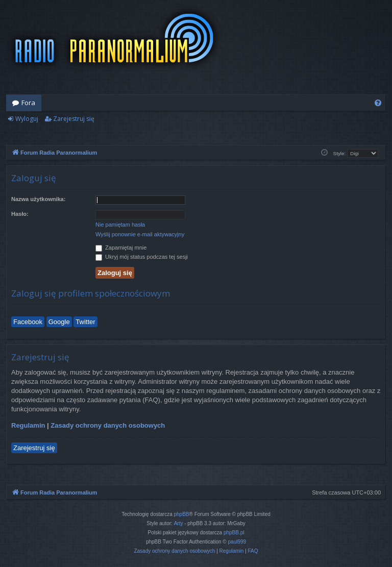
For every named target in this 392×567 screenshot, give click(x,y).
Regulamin (28, 425)
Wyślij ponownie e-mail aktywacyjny (140, 234)
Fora (28, 103)
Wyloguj (27, 119)
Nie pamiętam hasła (120, 225)
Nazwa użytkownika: (38, 199)
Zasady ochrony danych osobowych (108, 425)
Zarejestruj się (74, 119)
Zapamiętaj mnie (121, 248)
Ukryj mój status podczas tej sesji (142, 257)
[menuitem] (378, 103)
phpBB (182, 514)
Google (59, 322)
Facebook (28, 322)
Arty (179, 523)
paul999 (237, 542)
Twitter (85, 322)
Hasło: (20, 214)
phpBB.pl (234, 533)
